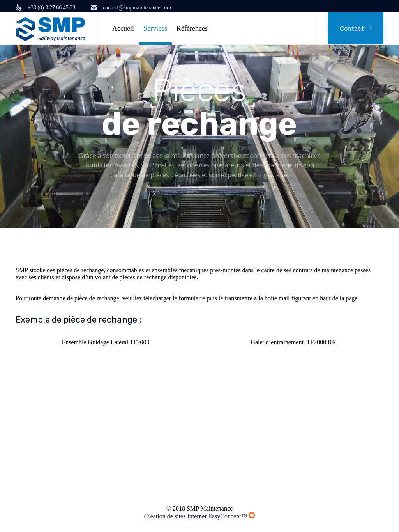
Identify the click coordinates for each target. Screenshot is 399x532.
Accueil (123, 28)
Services (155, 28)
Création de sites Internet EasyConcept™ (200, 516)
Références (192, 28)
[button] (356, 28)
